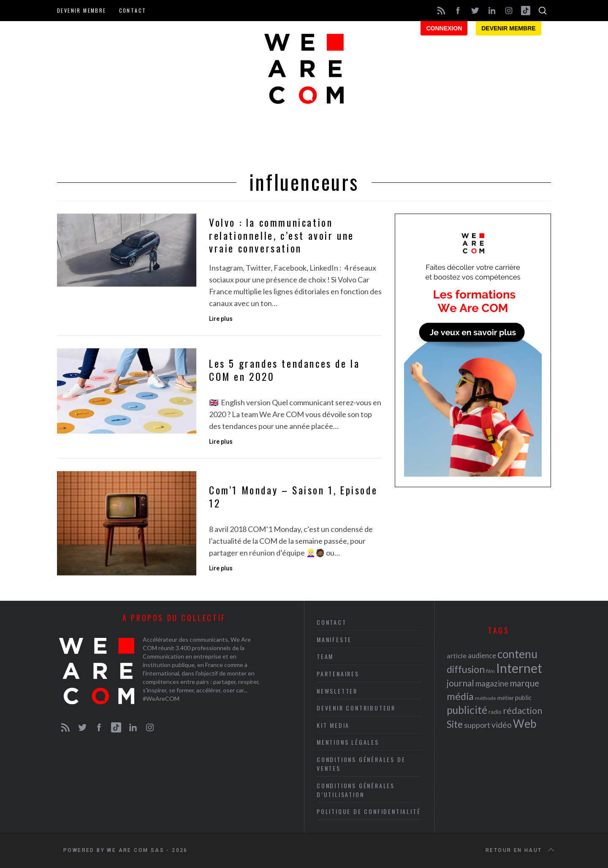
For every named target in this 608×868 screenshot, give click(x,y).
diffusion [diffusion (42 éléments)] (466, 669)
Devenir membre (82, 10)
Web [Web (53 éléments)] (525, 724)
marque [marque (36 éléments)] (524, 683)
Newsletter (337, 691)
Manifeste (334, 639)
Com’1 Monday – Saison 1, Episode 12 (293, 496)
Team (325, 656)
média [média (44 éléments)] (460, 696)
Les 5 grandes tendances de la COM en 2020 (284, 370)
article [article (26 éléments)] (457, 655)
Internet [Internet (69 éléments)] (519, 668)
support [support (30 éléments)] (477, 725)
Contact (133, 10)
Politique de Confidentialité (369, 811)
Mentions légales (348, 742)
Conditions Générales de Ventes (361, 764)
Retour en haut (521, 850)
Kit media (333, 725)
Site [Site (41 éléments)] (455, 724)
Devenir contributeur (356, 708)
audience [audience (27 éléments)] (482, 655)
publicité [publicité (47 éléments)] (467, 710)
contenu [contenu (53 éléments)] (517, 654)
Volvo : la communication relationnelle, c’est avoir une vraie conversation (282, 235)
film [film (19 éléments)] (490, 671)
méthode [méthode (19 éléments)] (486, 698)
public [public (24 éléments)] (523, 697)
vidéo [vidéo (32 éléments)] (502, 725)
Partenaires (338, 674)
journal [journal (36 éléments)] (460, 683)
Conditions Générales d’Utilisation (356, 790)
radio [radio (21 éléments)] (495, 712)
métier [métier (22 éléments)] (506, 698)
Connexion (444, 28)
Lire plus (221, 319)
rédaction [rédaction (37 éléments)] (522, 711)
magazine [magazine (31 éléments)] (492, 683)
